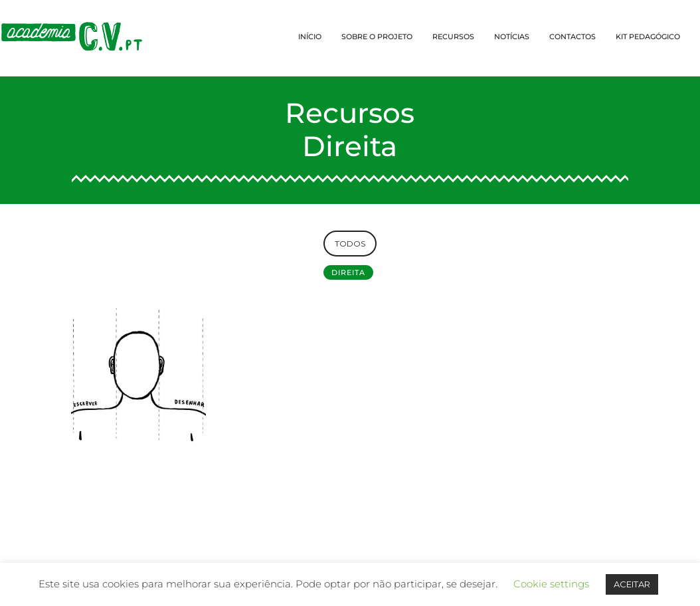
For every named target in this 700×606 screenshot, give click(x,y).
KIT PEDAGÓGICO (648, 37)
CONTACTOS (572, 37)
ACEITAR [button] (632, 584)
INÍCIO (310, 37)
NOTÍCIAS (512, 37)
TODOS (350, 244)
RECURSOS (453, 37)
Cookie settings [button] (551, 584)
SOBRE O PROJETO (377, 37)
